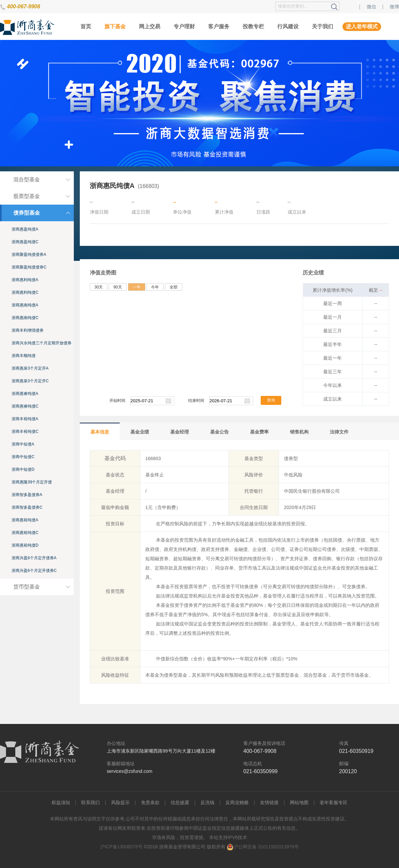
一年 (137, 287)
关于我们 (323, 26)
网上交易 (150, 26)
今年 (155, 287)
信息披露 (180, 802)
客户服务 (219, 26)
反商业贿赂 (237, 802)
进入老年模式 (362, 26)
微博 (394, 7)
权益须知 (61, 802)
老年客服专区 (333, 802)
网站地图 (299, 802)
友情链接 (269, 802)
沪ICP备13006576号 (121, 847)
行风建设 (288, 26)
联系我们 (90, 802)
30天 (99, 287)
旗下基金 (115, 26)
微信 (371, 7)
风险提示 (120, 802)
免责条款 (150, 802)
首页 (86, 26)
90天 (118, 287)
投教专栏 (253, 26)
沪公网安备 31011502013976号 (263, 847)
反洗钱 (207, 802)
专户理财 (184, 26)
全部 (174, 287)
